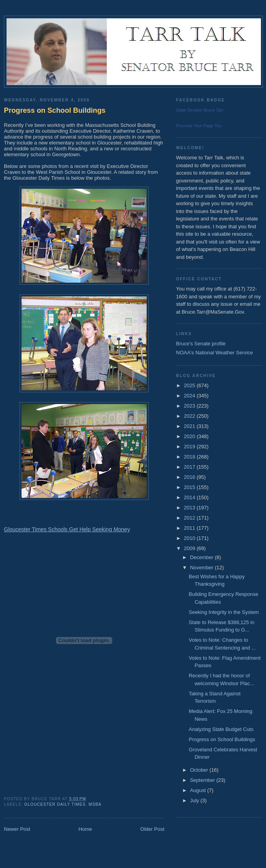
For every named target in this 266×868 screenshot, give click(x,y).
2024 (190, 396)
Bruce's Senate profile (201, 344)
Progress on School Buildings (55, 110)
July (195, 800)
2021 (190, 426)
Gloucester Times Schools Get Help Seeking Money (67, 529)
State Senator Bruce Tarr (200, 110)
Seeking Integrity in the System (224, 612)
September (203, 780)
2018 (190, 457)
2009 (190, 548)
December (203, 557)
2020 (190, 436)
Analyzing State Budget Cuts (221, 729)
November (203, 568)
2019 (190, 447)
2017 (190, 467)
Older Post (152, 829)
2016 (190, 477)
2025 (190, 385)
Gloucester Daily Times (55, 804)
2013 (190, 508)
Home (85, 829)
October (200, 770)
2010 (190, 538)
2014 (190, 497)
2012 (190, 518)
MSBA (95, 804)
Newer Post (17, 829)
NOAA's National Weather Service (215, 353)
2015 (190, 487)
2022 (190, 416)
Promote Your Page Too (199, 126)
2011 (190, 528)
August (199, 790)
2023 (190, 406)
